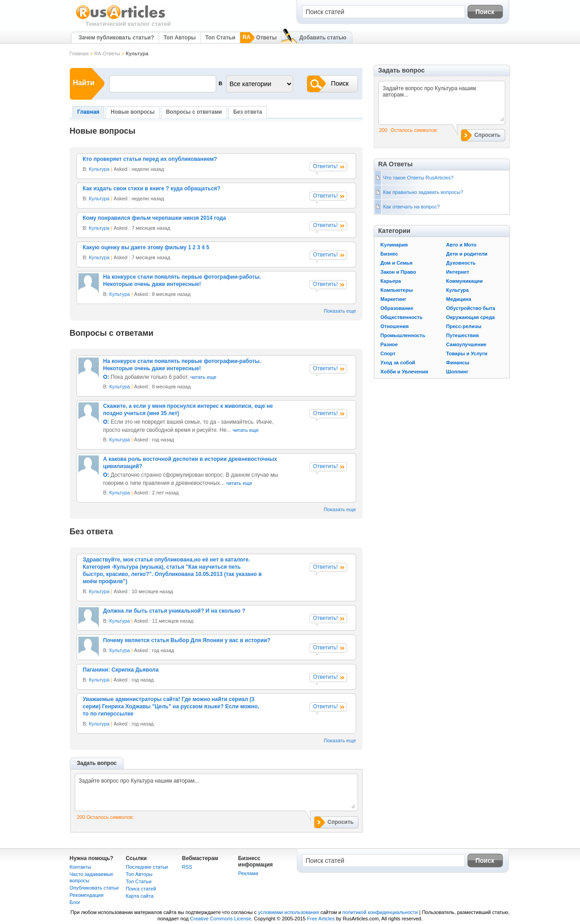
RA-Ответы (107, 53)
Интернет (458, 272)
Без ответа (248, 112)
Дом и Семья (397, 263)
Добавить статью (323, 38)
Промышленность (403, 335)
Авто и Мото (462, 245)
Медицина (459, 299)
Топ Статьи (220, 38)
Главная (79, 53)
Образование (397, 308)
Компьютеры (397, 290)
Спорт (388, 353)
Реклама (248, 873)
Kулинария (394, 245)
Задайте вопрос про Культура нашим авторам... (217, 793)
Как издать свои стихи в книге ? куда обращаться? (152, 189)
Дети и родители (467, 254)
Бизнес (389, 254)
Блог (75, 902)
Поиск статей (141, 889)
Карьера (391, 281)
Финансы (458, 363)
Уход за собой (398, 363)
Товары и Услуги (467, 353)
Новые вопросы (133, 112)
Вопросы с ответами (194, 112)
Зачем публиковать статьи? (116, 38)
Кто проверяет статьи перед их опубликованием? (150, 159)
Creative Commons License (220, 919)
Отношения (395, 326)
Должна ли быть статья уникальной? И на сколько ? (174, 611)
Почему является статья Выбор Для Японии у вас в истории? (187, 640)
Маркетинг (394, 299)
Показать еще (340, 311)
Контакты (81, 867)
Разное (389, 344)
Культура (99, 169)
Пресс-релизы (464, 326)
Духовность (461, 263)
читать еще (203, 377)
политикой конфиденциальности (380, 912)
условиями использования (288, 912)
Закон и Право (399, 272)
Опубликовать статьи (94, 888)
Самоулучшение (466, 344)
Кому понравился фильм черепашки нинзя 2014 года (155, 218)
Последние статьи (147, 867)
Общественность (402, 317)
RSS (187, 867)
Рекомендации (87, 895)
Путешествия (463, 335)
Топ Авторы (180, 38)
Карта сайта (140, 896)
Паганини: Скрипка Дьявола (121, 670)
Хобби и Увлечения (404, 372)
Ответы (266, 38)
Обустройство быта (471, 308)
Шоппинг (457, 372)
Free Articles (321, 919)
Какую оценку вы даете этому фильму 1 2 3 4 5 (146, 247)
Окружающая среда (471, 317)
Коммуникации (465, 281)
